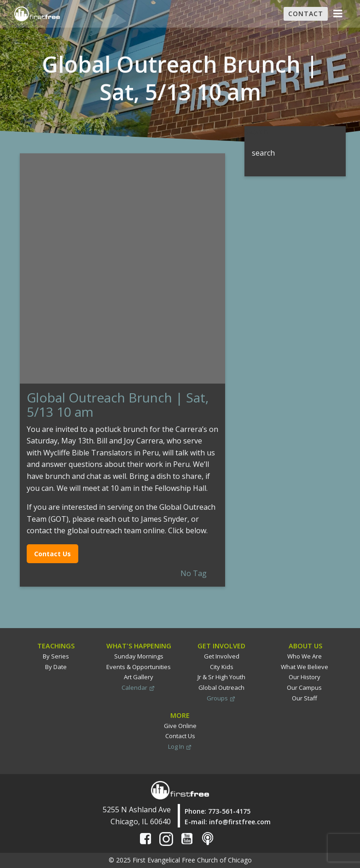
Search (256, 132)
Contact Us (52, 554)
